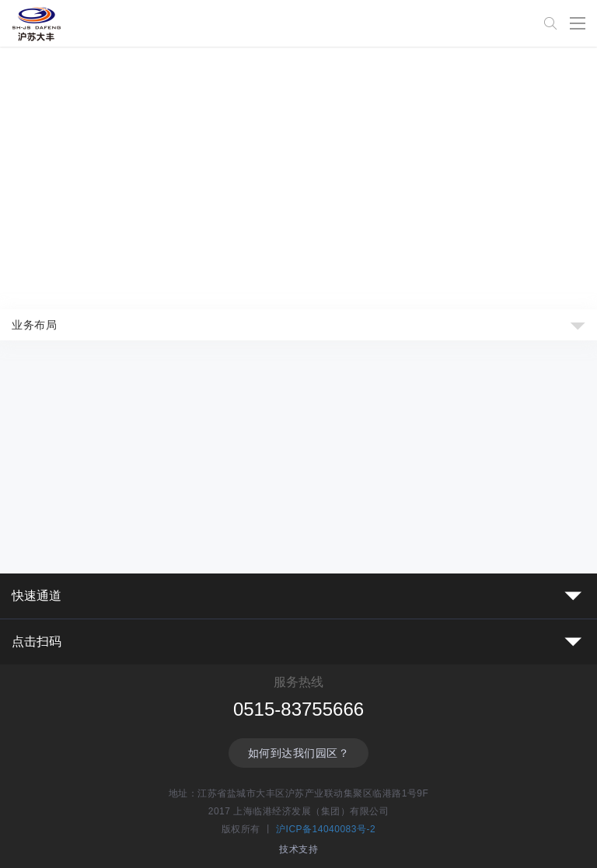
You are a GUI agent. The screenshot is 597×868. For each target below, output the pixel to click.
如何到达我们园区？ (299, 753)
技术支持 (298, 849)
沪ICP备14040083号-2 (326, 829)
